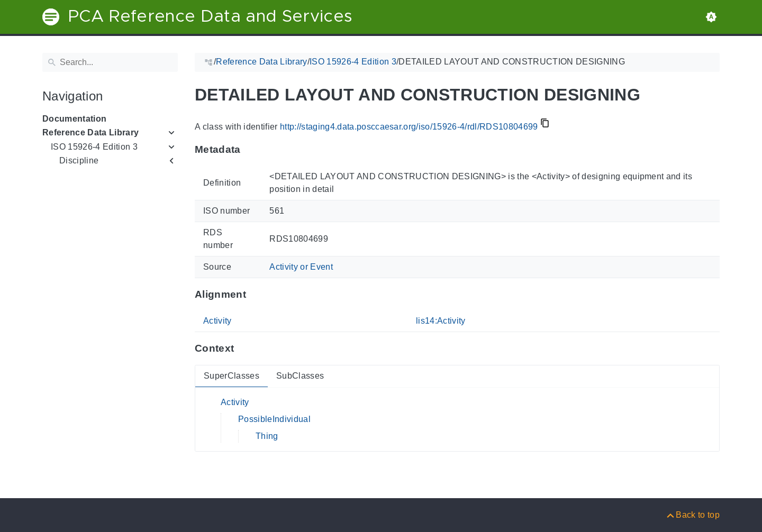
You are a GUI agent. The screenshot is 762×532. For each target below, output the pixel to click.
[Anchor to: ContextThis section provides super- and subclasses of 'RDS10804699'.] (244, 348)
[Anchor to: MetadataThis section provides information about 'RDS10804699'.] (251, 150)
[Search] (110, 62)
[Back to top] (692, 515)
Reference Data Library (90, 132)
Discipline (79, 160)
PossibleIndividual (274, 419)
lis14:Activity (441, 321)
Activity (217, 321)
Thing (267, 436)
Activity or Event (301, 267)
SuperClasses (232, 376)
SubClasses (300, 376)
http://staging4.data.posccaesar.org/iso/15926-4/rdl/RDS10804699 (409, 127)
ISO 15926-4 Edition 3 (94, 147)
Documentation (74, 119)
